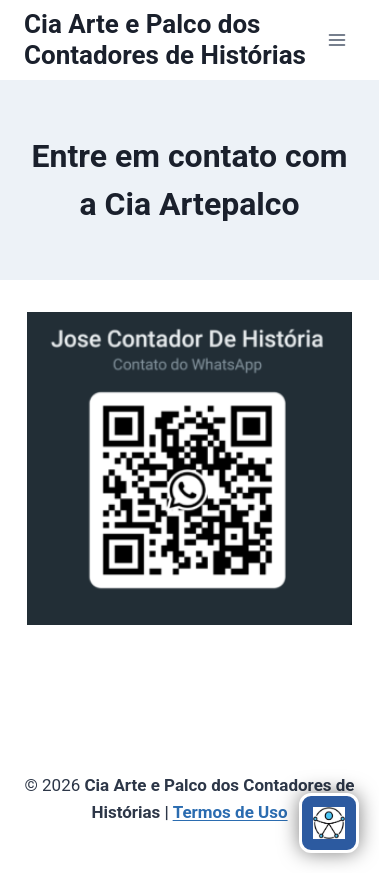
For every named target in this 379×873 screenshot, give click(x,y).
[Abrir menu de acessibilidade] (329, 823)
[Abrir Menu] (336, 39)
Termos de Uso (230, 812)
